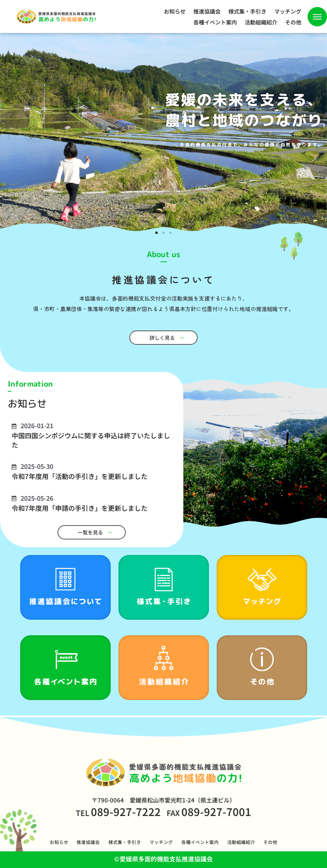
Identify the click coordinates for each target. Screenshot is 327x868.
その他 (293, 22)
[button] (157, 233)
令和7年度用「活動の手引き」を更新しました (80, 476)
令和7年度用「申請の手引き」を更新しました (80, 508)
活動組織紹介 (261, 22)
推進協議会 (207, 11)
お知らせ (175, 11)
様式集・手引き (247, 11)
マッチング (288, 11)
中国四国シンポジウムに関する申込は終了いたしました (91, 440)
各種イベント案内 (215, 22)
